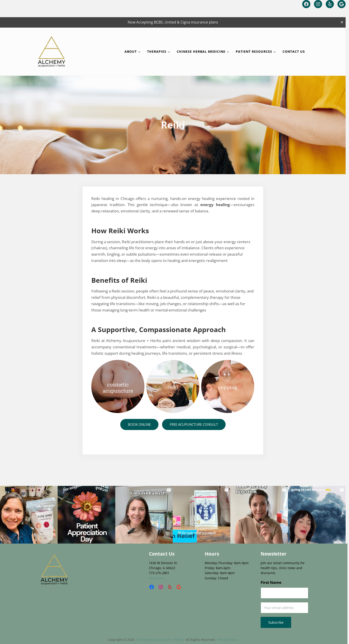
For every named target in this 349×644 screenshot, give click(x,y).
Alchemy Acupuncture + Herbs (160, 640)
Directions (157, 578)
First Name (271, 582)
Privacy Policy (228, 640)
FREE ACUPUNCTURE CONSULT (194, 424)
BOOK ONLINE (139, 424)
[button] (29, 515)
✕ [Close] (342, 22)
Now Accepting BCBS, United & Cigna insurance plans (173, 22)
